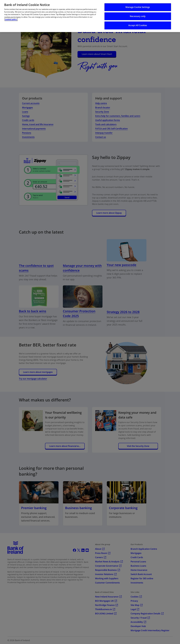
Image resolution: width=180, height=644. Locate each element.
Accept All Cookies (138, 25)
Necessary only (138, 16)
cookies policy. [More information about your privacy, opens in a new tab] (11, 20)
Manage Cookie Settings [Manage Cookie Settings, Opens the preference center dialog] (138, 7)
